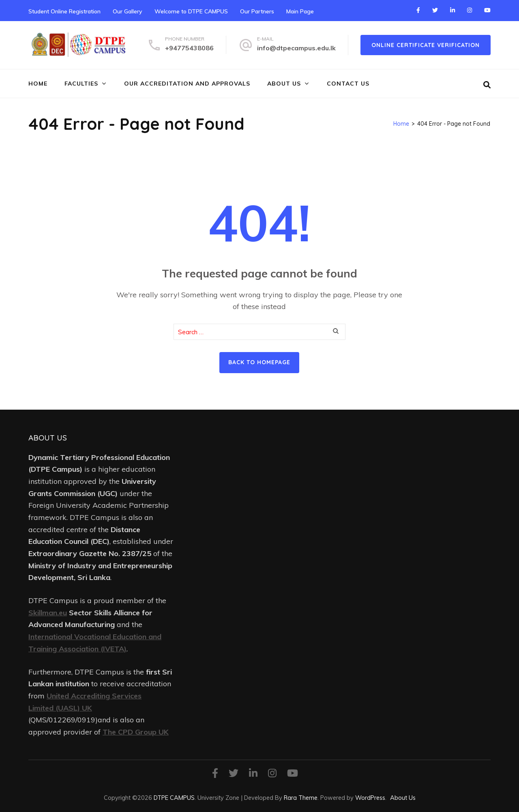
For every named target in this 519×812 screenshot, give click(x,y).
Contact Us (348, 84)
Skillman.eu (48, 613)
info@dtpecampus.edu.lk (296, 48)
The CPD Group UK (136, 732)
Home (38, 84)
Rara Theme (301, 798)
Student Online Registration (64, 11)
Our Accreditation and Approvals (187, 84)
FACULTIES (81, 84)
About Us (284, 84)
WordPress (370, 798)
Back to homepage (259, 362)
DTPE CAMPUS (174, 798)
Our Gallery (128, 11)
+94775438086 (189, 48)
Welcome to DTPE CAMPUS (191, 11)
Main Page (300, 11)
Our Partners (257, 11)
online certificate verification (426, 45)
